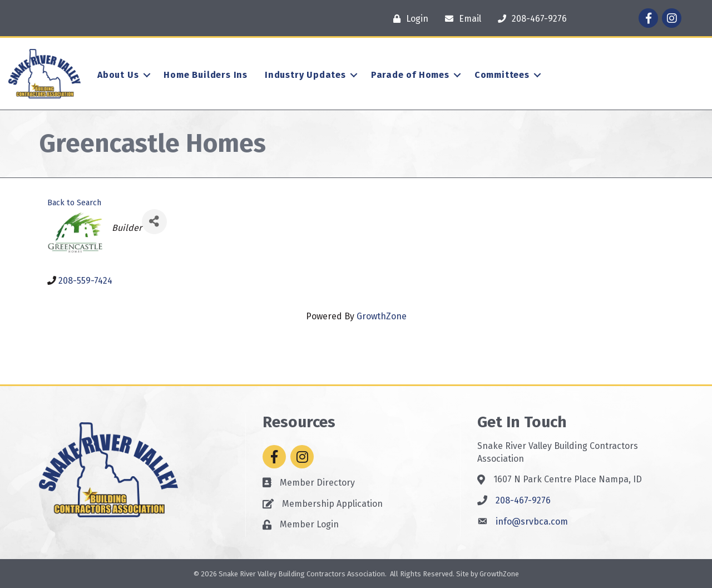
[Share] (154, 222)
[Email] (460, 19)
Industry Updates (305, 75)
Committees (502, 75)
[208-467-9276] (530, 19)
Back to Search (74, 203)
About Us (118, 75)
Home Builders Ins (206, 75)
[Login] (408, 19)
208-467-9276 (523, 500)
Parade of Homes (410, 75)
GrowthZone (382, 316)
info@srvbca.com (532, 522)
